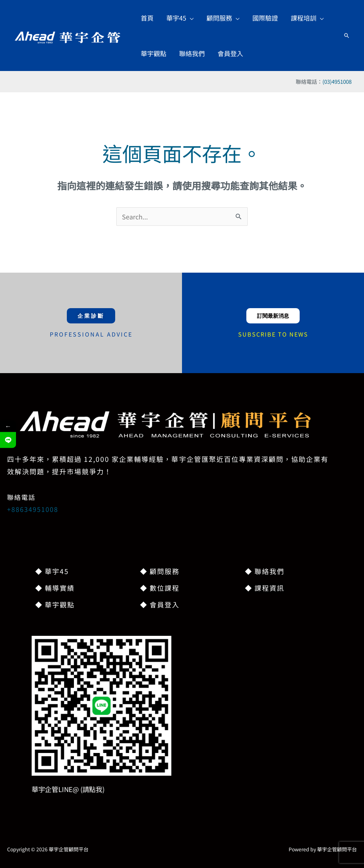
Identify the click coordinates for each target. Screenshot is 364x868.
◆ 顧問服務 (160, 571)
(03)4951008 (337, 81)
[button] (180, 18)
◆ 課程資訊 (265, 588)
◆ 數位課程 (160, 588)
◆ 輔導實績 (55, 588)
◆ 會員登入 (160, 604)
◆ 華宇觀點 (55, 604)
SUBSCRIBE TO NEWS (273, 334)
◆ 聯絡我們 (265, 571)
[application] (190, 18)
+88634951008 (33, 509)
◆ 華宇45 (52, 571)
